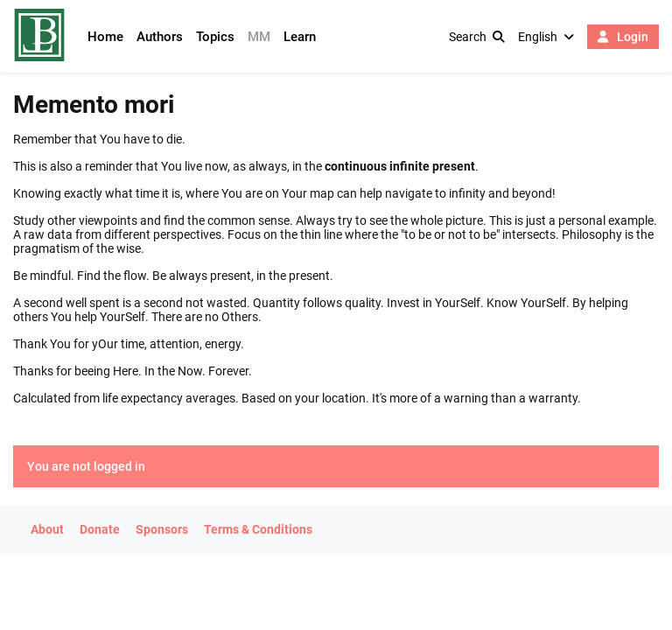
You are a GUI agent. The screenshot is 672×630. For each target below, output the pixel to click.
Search (477, 37)
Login (623, 37)
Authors (160, 37)
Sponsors (162, 529)
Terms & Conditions (258, 529)
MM (259, 37)
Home (105, 37)
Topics (215, 37)
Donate (100, 529)
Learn (300, 37)
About (47, 529)
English (546, 37)
